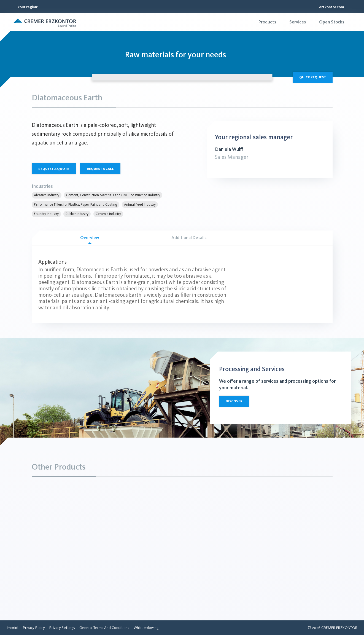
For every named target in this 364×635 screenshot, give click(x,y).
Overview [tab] (90, 239)
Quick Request (313, 77)
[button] (45, 22)
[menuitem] (267, 22)
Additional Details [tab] (189, 238)
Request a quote (54, 169)
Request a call (100, 169)
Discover (234, 401)
